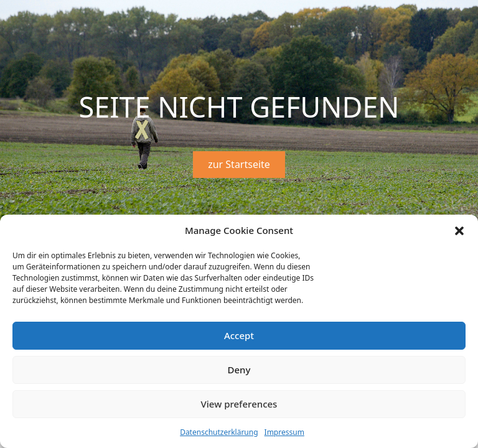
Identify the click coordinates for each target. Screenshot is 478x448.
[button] (459, 231)
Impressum (284, 432)
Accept (239, 335)
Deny (239, 370)
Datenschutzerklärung (219, 432)
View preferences (239, 404)
